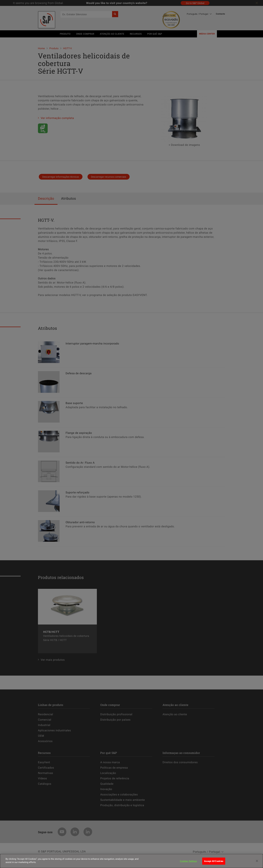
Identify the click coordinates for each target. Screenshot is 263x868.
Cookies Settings (188, 863)
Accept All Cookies (214, 863)
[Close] (257, 862)
